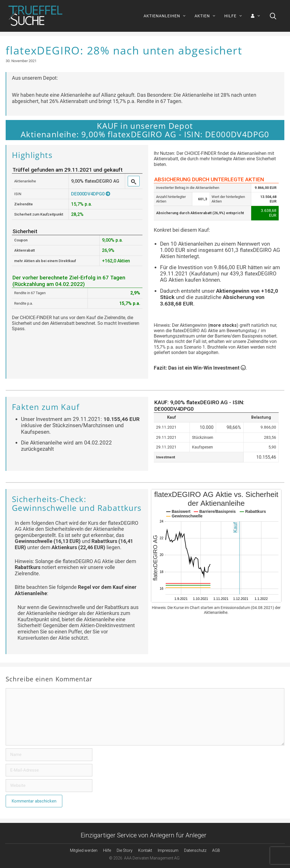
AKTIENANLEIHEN (167, 16)
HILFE (235, 16)
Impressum (168, 850)
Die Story (125, 850)
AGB (216, 850)
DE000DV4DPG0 (91, 194)
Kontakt (145, 850)
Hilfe (107, 850)
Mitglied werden (84, 850)
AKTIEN (207, 16)
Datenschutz (195, 850)
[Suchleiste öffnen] (273, 16)
